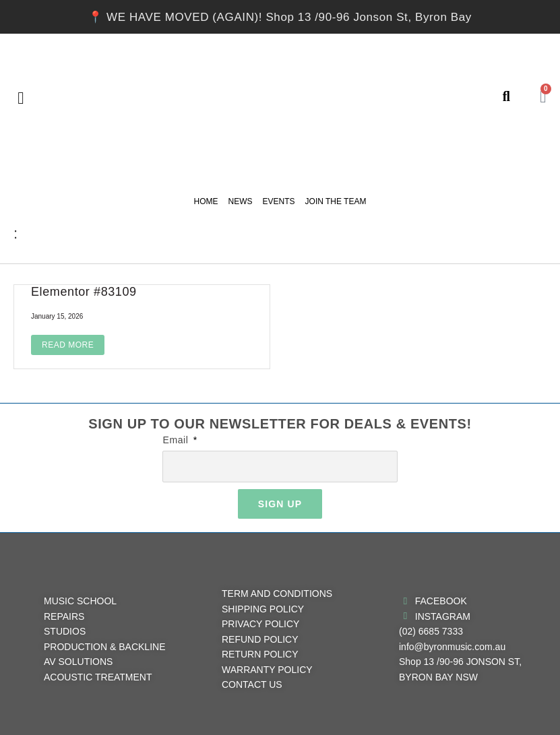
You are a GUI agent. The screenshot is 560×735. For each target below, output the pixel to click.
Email (177, 440)
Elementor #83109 (84, 292)
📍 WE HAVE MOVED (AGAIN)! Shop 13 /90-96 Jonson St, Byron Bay (280, 17)
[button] (21, 98)
